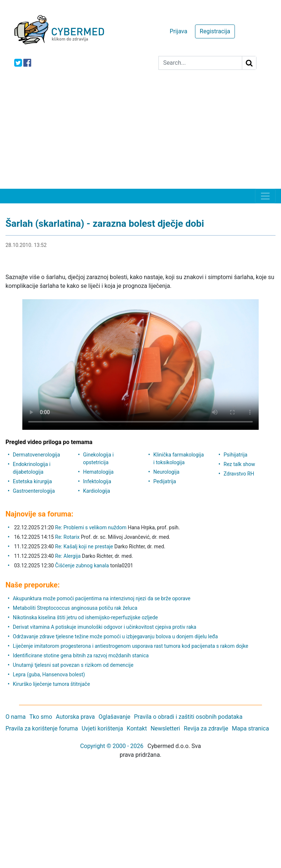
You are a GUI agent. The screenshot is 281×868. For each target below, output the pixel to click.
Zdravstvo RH (239, 474)
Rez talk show (239, 464)
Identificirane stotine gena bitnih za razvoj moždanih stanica (81, 655)
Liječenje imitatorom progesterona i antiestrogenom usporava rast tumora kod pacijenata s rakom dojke (130, 646)
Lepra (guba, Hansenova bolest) (49, 675)
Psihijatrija (235, 455)
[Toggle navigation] (265, 196)
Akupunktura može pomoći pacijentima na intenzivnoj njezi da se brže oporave (102, 598)
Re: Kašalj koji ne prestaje (84, 546)
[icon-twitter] (18, 63)
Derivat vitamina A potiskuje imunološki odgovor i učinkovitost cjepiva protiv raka (104, 627)
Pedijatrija (165, 481)
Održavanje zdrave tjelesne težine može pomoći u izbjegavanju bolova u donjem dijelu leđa (115, 636)
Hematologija (98, 472)
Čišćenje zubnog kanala (83, 565)
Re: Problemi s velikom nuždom (91, 527)
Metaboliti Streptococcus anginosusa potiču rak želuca (75, 608)
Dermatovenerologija (36, 455)
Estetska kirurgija (32, 481)
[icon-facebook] (27, 63)
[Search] (200, 63)
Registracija (215, 31)
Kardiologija (97, 491)
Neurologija (166, 472)
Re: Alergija (68, 556)
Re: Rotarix (68, 537)
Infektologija (97, 481)
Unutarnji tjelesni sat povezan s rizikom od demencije (73, 665)
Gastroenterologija (34, 491)
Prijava (179, 31)
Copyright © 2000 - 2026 (112, 746)
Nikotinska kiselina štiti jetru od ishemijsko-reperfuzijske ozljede (85, 617)
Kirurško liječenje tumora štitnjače (51, 684)
